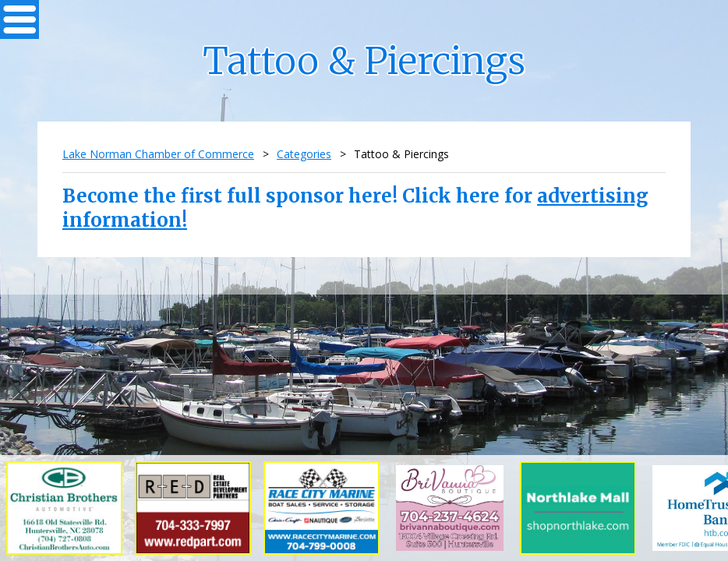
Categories (304, 154)
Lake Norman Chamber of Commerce (158, 154)
